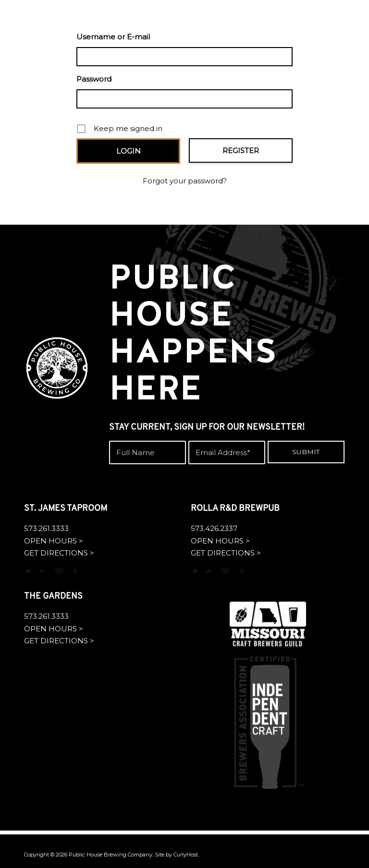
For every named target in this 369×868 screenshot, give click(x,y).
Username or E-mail (113, 37)
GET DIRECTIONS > (59, 553)
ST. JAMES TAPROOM (66, 509)
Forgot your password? (185, 181)
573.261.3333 (46, 528)
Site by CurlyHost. (177, 855)
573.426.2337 (214, 528)
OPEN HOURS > (54, 541)
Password (94, 79)
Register (241, 151)
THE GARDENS (53, 597)
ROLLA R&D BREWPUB (235, 509)
